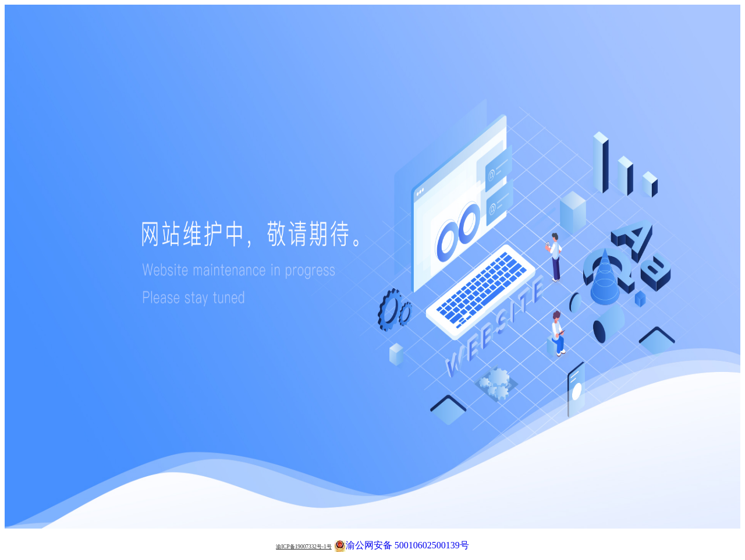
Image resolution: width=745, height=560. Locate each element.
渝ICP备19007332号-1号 (304, 547)
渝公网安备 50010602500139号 (402, 544)
